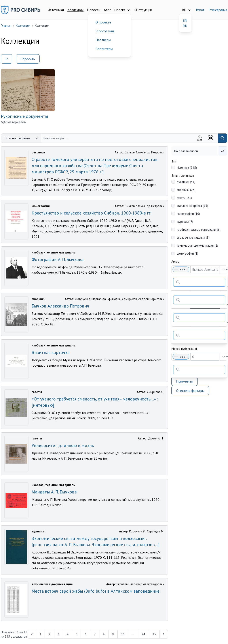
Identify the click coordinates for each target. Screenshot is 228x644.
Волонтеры (104, 49)
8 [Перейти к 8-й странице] (104, 634)
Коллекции (75, 10)
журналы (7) (185, 222)
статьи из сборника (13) (192, 206)
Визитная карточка (51, 352)
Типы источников (183, 176)
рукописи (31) (186, 182)
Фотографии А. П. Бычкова (58, 259)
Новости (94, 10)
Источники (56, 10)
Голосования (105, 31)
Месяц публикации (184, 349)
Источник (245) (187, 168)
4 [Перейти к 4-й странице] (68, 634)
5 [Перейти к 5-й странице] (77, 634)
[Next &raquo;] (164, 634)
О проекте (103, 22)
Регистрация (218, 10)
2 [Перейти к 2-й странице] (49, 634)
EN (185, 20)
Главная (6, 25)
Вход (200, 10)
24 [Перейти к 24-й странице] (143, 634)
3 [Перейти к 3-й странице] (59, 634)
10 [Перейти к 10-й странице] (123, 634)
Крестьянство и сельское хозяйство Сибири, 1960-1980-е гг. (91, 213)
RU (185, 26)
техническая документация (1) (197, 246)
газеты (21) (184, 198)
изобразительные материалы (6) (199, 230)
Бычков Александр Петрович (60, 306)
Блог (107, 10)
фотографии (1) (187, 253)
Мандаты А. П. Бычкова (54, 492)
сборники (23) (186, 190)
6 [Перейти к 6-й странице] (86, 634)
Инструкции (143, 10)
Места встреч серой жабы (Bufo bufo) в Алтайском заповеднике (96, 591)
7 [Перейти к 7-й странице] (95, 634)
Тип (174, 161)
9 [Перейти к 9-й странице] (113, 634)
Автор (175, 261)
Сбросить (28, 59)
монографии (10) (188, 214)
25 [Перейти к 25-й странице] (154, 634)
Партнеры (103, 40)
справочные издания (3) (193, 238)
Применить (184, 381)
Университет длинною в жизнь (63, 445)
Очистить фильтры (190, 391)
